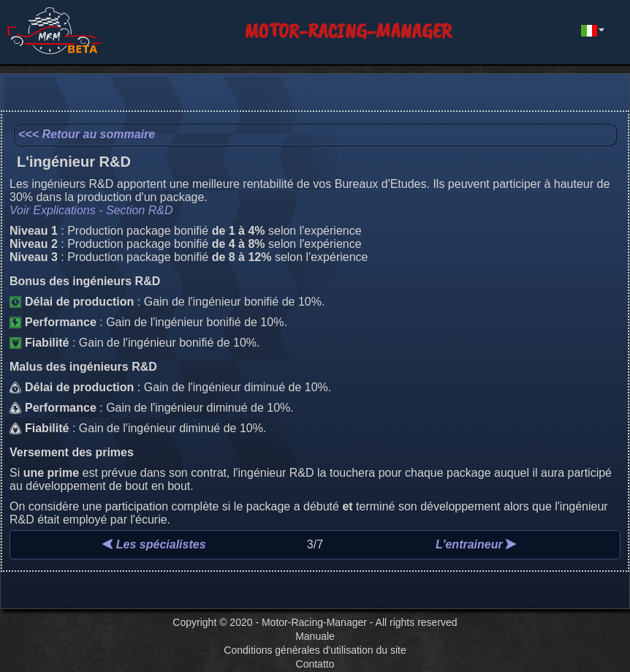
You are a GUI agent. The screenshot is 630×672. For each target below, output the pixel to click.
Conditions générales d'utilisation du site (315, 650)
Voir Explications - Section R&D (91, 210)
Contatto (315, 664)
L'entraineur (476, 544)
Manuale (315, 636)
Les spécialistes (154, 544)
